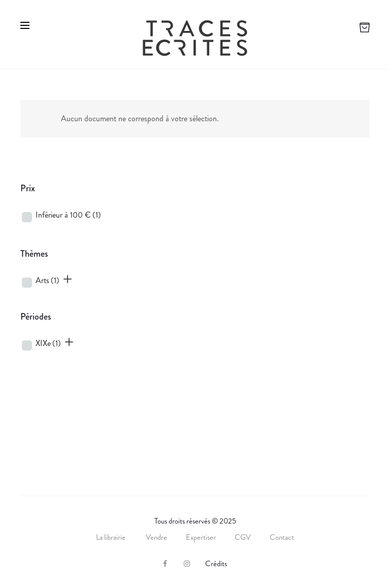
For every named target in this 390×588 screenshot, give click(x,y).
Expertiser (201, 537)
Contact (282, 537)
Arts (47, 280)
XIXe (48, 343)
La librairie (111, 537)
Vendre (156, 537)
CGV (243, 537)
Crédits (216, 564)
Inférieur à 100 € (68, 215)
